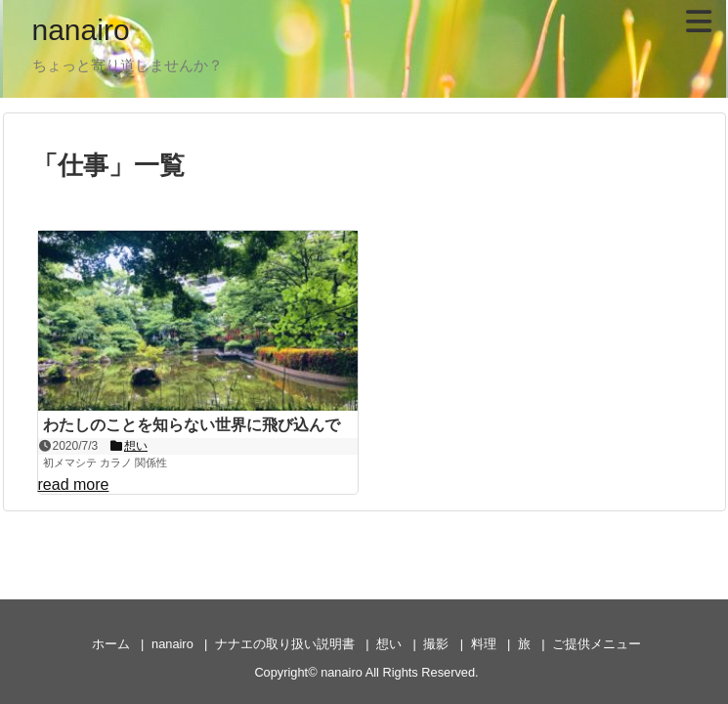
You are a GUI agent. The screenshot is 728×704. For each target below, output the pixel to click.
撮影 (436, 644)
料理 (484, 644)
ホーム (111, 644)
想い (389, 644)
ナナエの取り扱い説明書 (285, 644)
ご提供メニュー (597, 644)
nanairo (81, 30)
